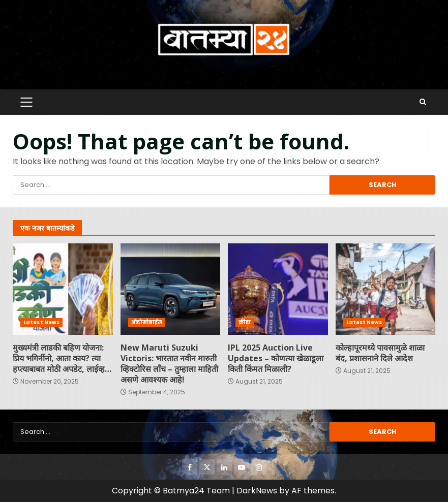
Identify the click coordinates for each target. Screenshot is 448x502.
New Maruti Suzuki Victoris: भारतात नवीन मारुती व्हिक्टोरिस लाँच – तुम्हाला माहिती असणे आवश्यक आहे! (171, 289)
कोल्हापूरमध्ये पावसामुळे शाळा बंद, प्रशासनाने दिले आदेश (386, 289)
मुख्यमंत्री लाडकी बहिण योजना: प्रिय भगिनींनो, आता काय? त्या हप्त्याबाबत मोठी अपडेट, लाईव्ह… (63, 289)
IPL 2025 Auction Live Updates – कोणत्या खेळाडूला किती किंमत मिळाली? (278, 289)
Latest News (41, 322)
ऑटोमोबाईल (147, 322)
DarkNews (257, 491)
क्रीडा (245, 322)
